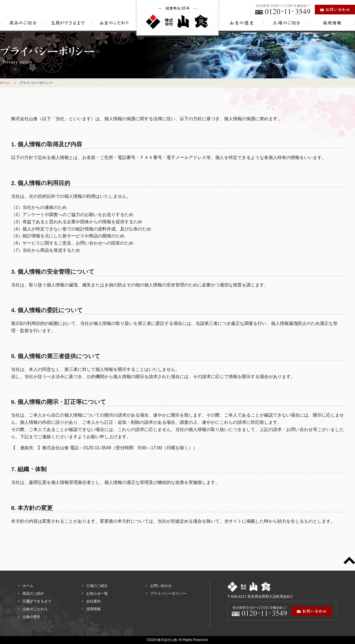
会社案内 (93, 601)
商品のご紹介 (33, 593)
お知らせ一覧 (97, 593)
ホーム (5, 83)
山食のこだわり (35, 609)
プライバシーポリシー (168, 593)
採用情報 (93, 609)
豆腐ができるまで (37, 601)
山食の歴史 (31, 617)
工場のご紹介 (97, 586)
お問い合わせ (161, 586)
